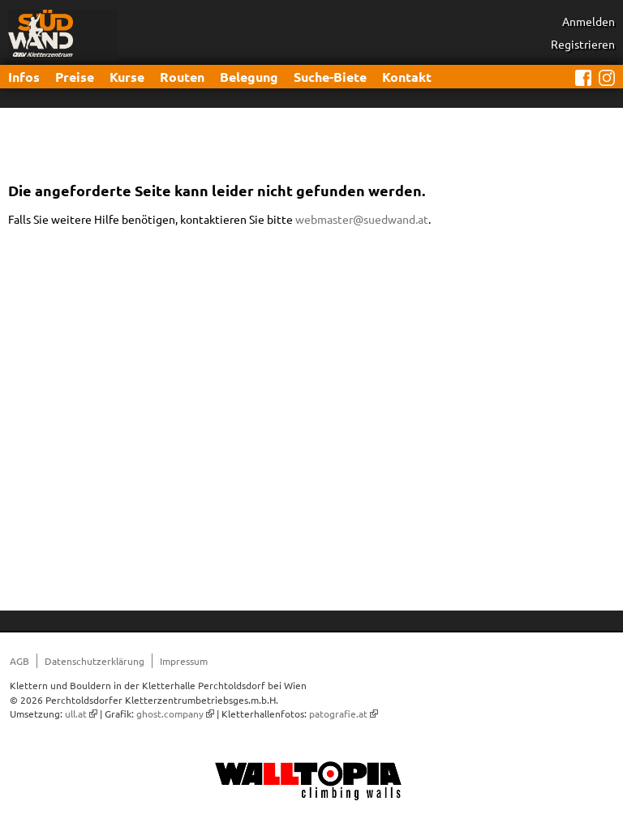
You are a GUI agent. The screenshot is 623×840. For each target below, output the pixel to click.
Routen (182, 77)
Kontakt (407, 77)
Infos (24, 77)
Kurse (127, 77)
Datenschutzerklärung (95, 661)
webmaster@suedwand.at (362, 219)
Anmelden (589, 21)
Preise (75, 77)
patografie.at (338, 714)
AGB (19, 661)
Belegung (249, 77)
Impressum (184, 661)
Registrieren (583, 44)
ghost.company (170, 714)
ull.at (76, 714)
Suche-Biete (330, 77)
